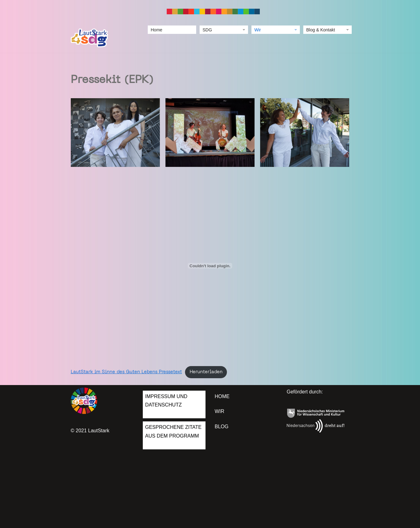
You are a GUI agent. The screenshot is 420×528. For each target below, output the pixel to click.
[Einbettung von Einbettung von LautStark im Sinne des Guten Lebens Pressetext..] (210, 266)
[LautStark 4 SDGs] (89, 38)
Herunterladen (206, 372)
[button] (244, 30)
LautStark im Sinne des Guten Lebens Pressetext (126, 372)
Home (157, 30)
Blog (222, 427)
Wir (220, 411)
